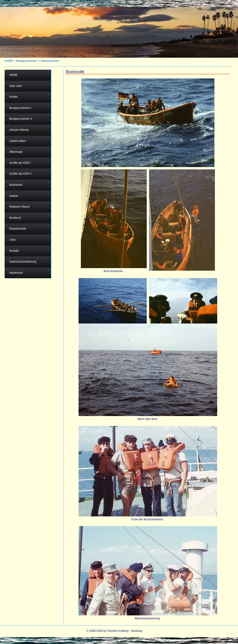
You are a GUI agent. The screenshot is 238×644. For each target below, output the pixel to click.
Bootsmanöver (50, 61)
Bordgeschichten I (27, 61)
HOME (9, 61)
